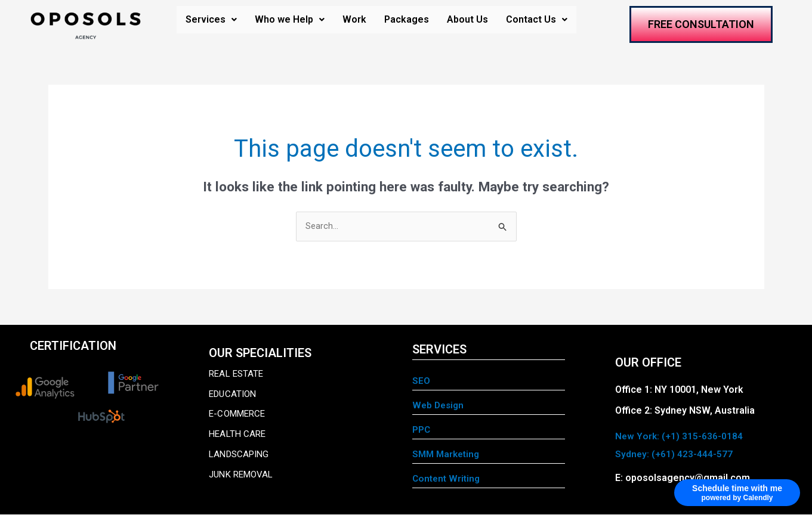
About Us (467, 19)
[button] (211, 20)
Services (211, 19)
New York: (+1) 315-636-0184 (680, 437)
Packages (407, 19)
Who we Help (290, 19)
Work (354, 19)
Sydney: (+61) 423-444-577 (674, 454)
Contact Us (537, 19)
